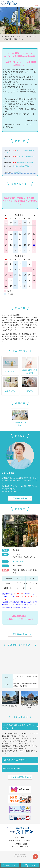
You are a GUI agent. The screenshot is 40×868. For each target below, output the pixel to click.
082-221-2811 (21, 844)
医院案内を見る (20, 634)
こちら (34, 125)
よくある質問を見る (20, 777)
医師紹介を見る (20, 498)
